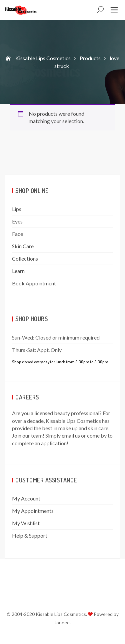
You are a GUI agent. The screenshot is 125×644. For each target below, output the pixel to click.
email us (71, 435)
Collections (25, 258)
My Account (26, 498)
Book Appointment (34, 283)
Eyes (17, 221)
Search (101, 10)
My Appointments (33, 511)
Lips (17, 209)
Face (17, 234)
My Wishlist (26, 523)
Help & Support (30, 535)
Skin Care (23, 246)
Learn (18, 271)
